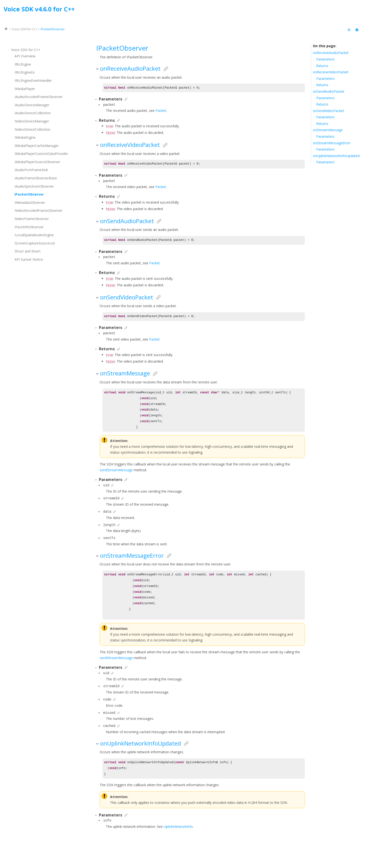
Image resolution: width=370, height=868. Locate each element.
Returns (322, 66)
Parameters (325, 59)
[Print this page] (357, 30)
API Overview (25, 56)
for (24, 29)
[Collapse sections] (349, 30)
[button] (9, 50)
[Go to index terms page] (362, 10)
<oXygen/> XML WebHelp (196, 852)
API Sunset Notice (29, 259)
